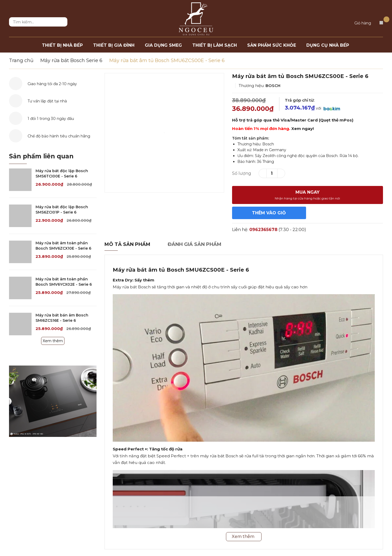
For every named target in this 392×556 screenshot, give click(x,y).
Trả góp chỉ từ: (300, 100)
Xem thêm (53, 341)
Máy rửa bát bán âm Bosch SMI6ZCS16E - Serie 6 (62, 318)
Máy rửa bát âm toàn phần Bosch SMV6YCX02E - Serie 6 (64, 282)
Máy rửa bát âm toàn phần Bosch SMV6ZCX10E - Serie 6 (63, 246)
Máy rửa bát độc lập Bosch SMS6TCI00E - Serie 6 (62, 173)
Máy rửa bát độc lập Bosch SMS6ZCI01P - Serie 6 (62, 210)
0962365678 (263, 230)
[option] (164, 133)
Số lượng (242, 173)
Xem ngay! (302, 129)
